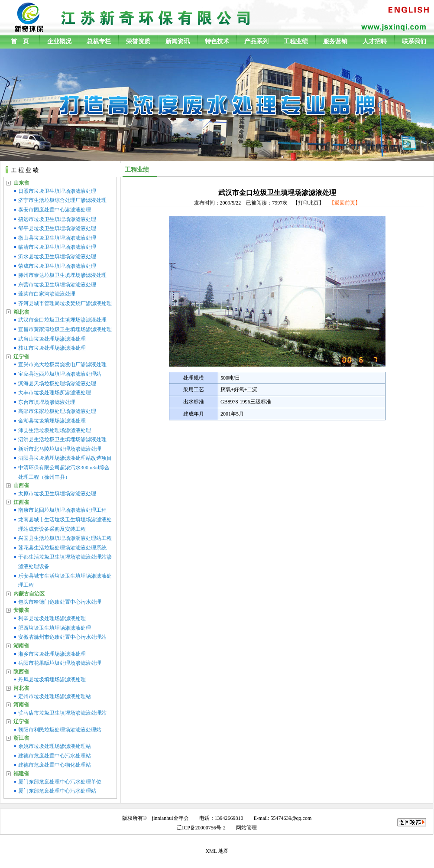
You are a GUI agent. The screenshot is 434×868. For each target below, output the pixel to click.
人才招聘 (375, 41)
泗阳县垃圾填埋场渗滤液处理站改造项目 (65, 458)
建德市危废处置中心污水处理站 (55, 756)
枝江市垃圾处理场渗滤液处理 (52, 348)
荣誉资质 (138, 41)
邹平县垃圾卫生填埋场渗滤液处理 (57, 228)
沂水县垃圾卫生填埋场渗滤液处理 (57, 257)
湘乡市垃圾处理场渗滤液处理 (52, 654)
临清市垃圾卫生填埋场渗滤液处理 (57, 247)
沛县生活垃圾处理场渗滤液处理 (55, 430)
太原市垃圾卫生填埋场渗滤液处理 (57, 494)
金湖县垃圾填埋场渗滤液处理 (52, 421)
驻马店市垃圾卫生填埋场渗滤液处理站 (62, 713)
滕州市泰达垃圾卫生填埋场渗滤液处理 (62, 275)
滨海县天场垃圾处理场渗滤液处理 (57, 384)
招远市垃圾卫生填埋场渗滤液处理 (57, 219)
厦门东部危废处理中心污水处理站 (57, 791)
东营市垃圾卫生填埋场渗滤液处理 (57, 285)
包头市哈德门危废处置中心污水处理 (60, 602)
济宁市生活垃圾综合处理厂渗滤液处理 (62, 200)
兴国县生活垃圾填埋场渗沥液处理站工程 (65, 538)
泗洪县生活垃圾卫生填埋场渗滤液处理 (62, 439)
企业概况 (59, 41)
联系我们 (414, 41)
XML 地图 (217, 851)
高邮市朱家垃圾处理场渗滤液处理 (57, 411)
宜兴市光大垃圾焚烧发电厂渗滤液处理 (62, 364)
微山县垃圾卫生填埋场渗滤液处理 (57, 238)
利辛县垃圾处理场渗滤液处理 (52, 618)
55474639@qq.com (291, 818)
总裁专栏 (99, 41)
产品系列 (256, 41)
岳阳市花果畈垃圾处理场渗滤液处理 (60, 663)
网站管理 (246, 828)
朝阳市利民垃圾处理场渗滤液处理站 (60, 730)
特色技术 (217, 41)
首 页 (20, 41)
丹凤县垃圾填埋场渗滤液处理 (52, 679)
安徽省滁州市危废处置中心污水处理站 (62, 637)
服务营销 (335, 41)
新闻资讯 (178, 41)
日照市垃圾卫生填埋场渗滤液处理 (57, 191)
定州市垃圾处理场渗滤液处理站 (55, 696)
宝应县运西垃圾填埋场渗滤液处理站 (60, 374)
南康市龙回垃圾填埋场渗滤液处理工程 (62, 510)
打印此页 (308, 203)
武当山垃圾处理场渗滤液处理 (52, 339)
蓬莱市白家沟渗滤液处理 (47, 294)
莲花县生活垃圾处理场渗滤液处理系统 (62, 548)
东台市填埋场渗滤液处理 (47, 402)
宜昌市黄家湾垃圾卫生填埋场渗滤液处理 (65, 329)
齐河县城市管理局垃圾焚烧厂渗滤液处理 (65, 303)
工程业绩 (296, 41)
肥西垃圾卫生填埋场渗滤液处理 (55, 628)
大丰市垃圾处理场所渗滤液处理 (55, 393)
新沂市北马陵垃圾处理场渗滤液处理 (60, 449)
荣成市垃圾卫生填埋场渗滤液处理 (57, 266)
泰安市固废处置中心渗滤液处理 (55, 210)
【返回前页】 (345, 203)
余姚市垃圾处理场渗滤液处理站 (55, 746)
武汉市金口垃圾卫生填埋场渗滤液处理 (62, 320)
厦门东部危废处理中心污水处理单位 (60, 782)
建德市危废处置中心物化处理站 (55, 765)
